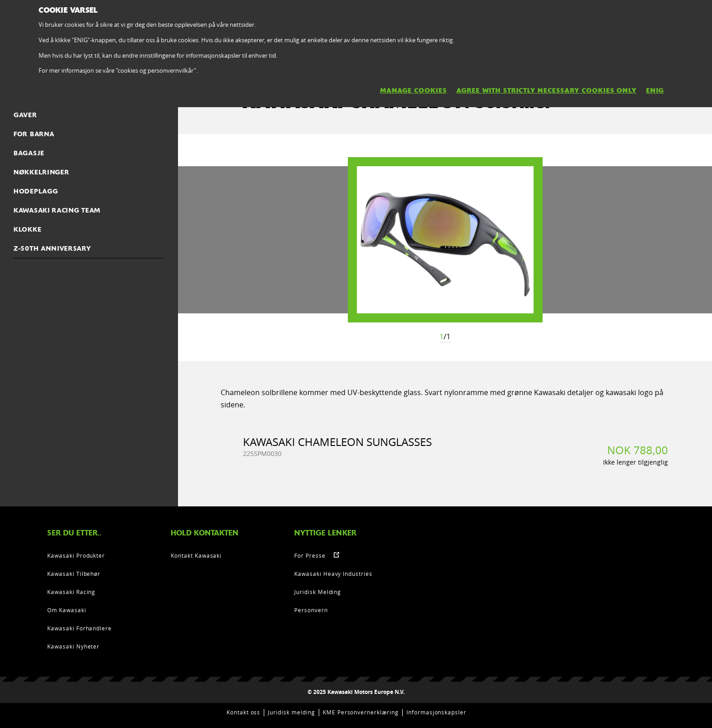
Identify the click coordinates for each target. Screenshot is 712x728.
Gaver (25, 115)
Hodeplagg (36, 191)
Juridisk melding (291, 712)
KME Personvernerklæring (361, 712)
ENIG (655, 90)
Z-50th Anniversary (52, 248)
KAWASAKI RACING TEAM (57, 210)
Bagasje (29, 153)
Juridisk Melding (318, 592)
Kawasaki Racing (71, 592)
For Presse (310, 555)
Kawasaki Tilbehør (74, 574)
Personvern (311, 610)
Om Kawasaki (67, 610)
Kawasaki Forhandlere (79, 628)
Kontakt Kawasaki (196, 555)
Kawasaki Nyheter (73, 646)
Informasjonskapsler (436, 712)
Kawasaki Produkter (76, 555)
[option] (445, 240)
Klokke (27, 229)
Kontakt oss (244, 712)
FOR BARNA (34, 134)
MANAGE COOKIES (413, 90)
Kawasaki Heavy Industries (333, 574)
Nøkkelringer (41, 172)
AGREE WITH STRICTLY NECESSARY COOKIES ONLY (546, 90)
